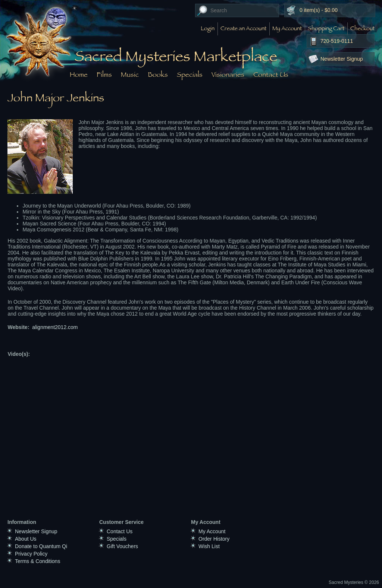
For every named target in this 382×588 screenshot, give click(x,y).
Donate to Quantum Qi (41, 546)
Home (79, 74)
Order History (214, 539)
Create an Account (243, 29)
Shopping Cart (326, 29)
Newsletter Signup (342, 59)
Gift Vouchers (122, 546)
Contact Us (271, 74)
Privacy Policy (31, 554)
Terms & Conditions (37, 561)
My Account (287, 29)
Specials (190, 74)
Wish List (209, 546)
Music (130, 74)
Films (104, 74)
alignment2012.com (55, 327)
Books (158, 74)
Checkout (362, 29)
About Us (26, 539)
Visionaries (228, 74)
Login (208, 29)
